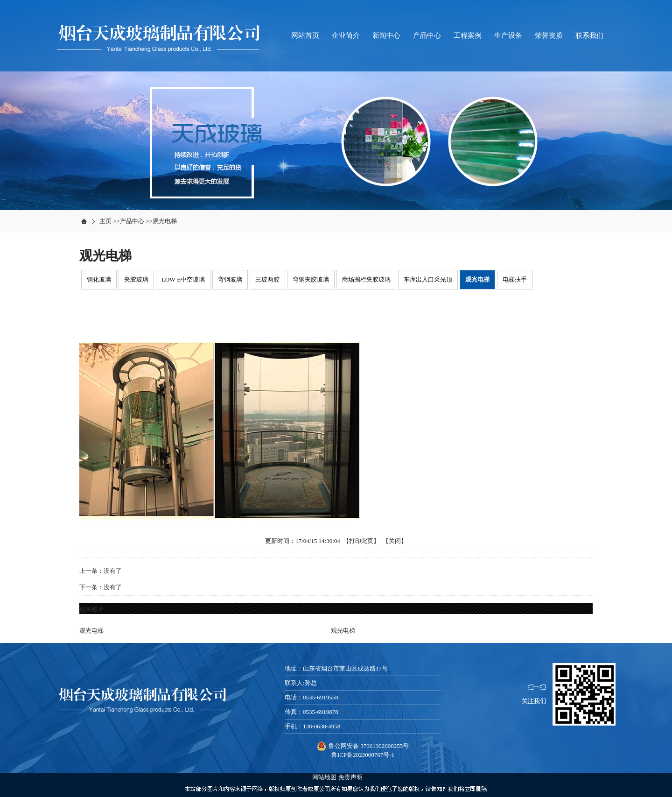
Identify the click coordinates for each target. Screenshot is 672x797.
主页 (105, 221)
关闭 (395, 541)
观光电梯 (165, 221)
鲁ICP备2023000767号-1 (363, 755)
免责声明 (350, 777)
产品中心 (132, 221)
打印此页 (361, 541)
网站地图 (324, 777)
